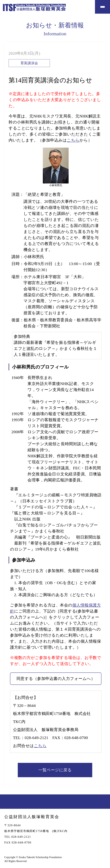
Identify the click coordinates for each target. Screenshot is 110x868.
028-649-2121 (36, 738)
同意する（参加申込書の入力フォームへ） (56, 679)
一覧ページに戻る (55, 770)
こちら (73, 140)
